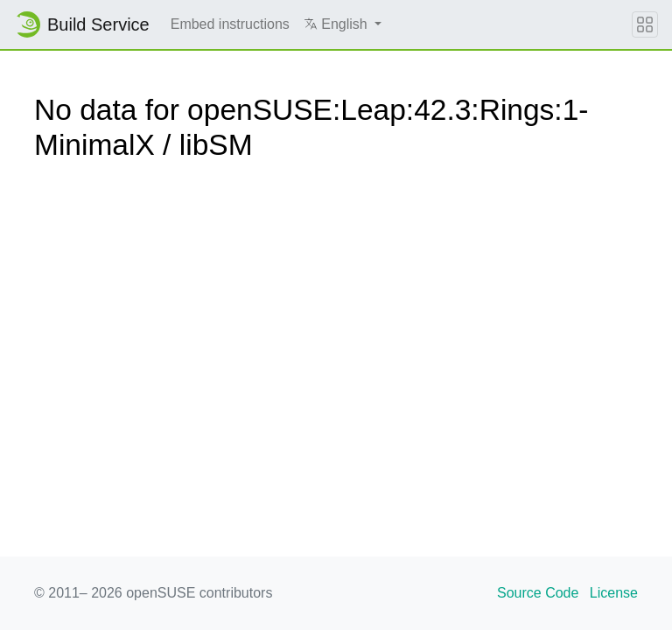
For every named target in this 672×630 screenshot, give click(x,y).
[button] (343, 24)
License (614, 593)
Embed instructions (230, 24)
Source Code (538, 593)
